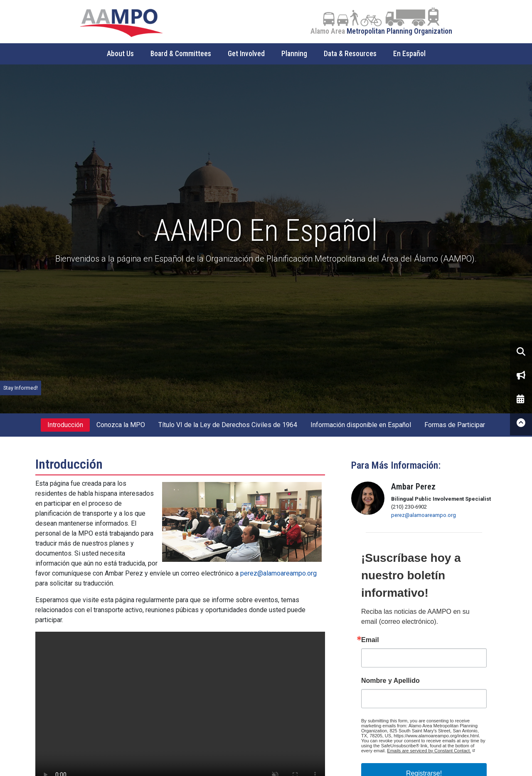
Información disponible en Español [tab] (361, 425)
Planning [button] (294, 54)
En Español (409, 54)
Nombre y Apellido (390, 681)
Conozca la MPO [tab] (121, 425)
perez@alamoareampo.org (278, 573)
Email (370, 640)
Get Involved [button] (246, 54)
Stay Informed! (21, 388)
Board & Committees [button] (181, 54)
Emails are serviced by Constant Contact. (429, 751)
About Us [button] (120, 54)
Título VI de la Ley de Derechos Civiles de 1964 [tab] (228, 425)
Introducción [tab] (65, 425)
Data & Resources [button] (350, 54)
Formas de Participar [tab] (455, 425)
